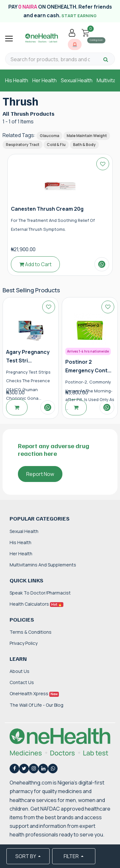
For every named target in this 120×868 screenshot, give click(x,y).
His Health (17, 80)
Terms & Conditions (31, 632)
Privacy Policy (24, 643)
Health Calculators (36, 604)
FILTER (72, 856)
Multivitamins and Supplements (43, 565)
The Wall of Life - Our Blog (36, 705)
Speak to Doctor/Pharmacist (40, 593)
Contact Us (22, 682)
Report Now (40, 474)
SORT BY (26, 856)
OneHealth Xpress (34, 693)
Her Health (44, 80)
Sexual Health (77, 80)
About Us (20, 671)
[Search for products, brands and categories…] (50, 59)
